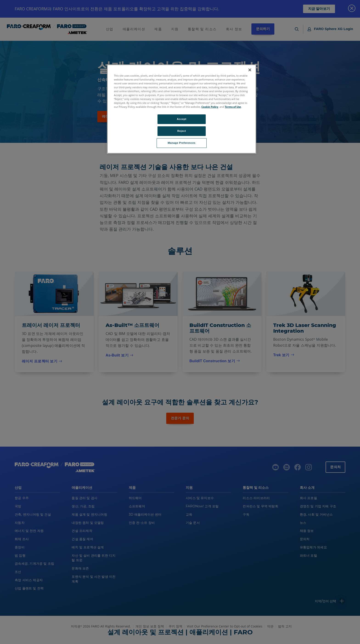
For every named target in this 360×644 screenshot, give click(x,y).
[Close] (250, 70)
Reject (182, 131)
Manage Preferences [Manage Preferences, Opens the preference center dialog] (182, 143)
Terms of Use (233, 107)
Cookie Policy (210, 107)
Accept (181, 119)
